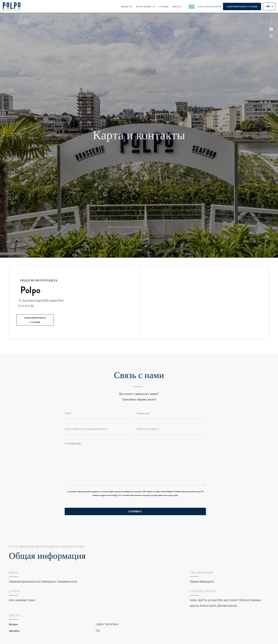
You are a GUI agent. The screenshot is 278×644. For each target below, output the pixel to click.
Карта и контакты (210, 6)
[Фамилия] (171, 413)
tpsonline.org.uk (195, 492)
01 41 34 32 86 (28, 306)
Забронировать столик (242, 6)
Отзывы (164, 6)
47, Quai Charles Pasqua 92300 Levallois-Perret (57, 300)
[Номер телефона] (171, 429)
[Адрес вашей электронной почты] (99, 429)
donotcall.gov (114, 496)
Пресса (177, 6)
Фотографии (145, 6)
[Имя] (99, 413)
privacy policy (173, 496)
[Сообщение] (135, 462)
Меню (127, 6)
